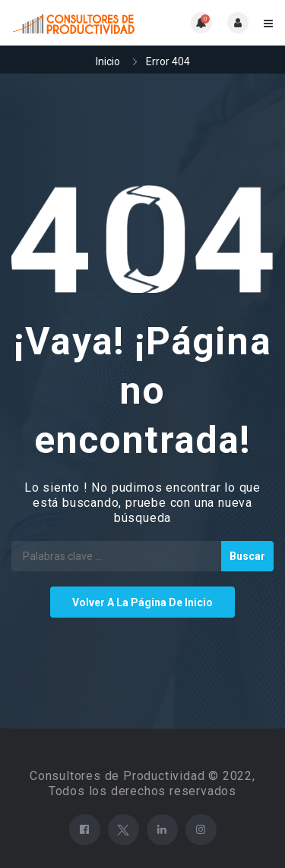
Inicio (108, 61)
